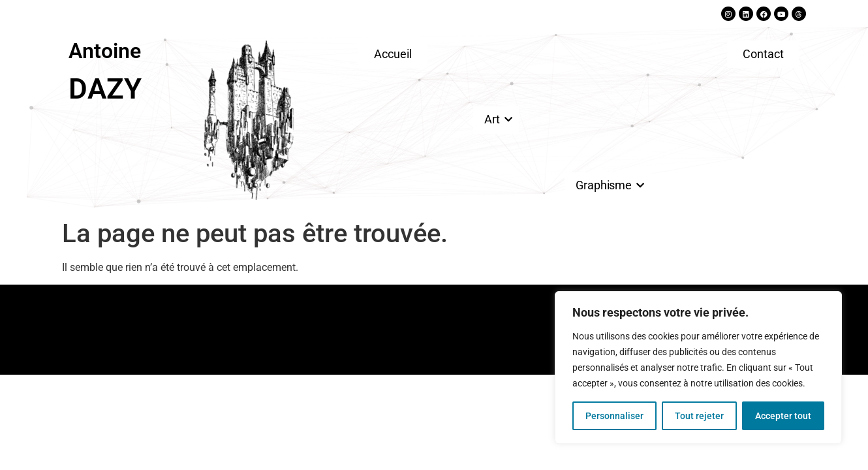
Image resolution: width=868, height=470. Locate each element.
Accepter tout (783, 416)
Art (494, 119)
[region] (698, 368)
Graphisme (606, 185)
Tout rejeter (699, 416)
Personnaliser (614, 416)
